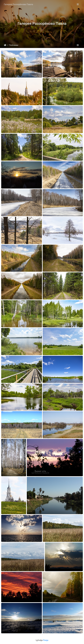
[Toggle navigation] (78, 4)
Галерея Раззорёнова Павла (18, 4)
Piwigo (46, 640)
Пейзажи (14, 45)
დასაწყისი (5, 45)
